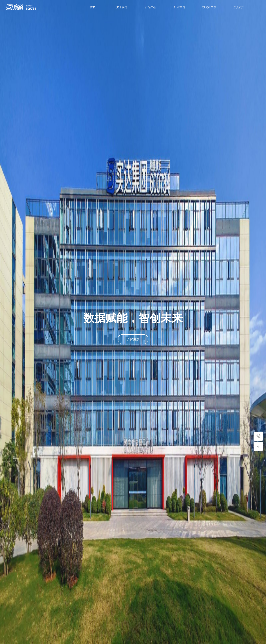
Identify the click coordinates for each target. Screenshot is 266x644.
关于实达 (122, 7)
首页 (93, 7)
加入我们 (239, 7)
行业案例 (180, 7)
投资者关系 (209, 7)
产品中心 (151, 7)
